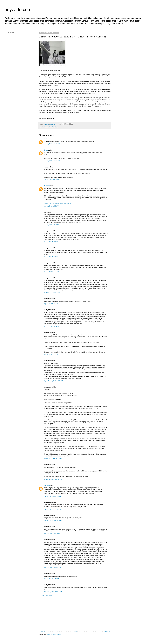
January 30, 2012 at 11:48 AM (53, 479)
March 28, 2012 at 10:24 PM (52, 567)
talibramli (47, 485)
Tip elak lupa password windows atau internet (57, 204)
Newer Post (43, 631)
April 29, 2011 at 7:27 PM (51, 180)
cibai (45, 139)
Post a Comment (46, 596)
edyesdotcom (18, 9)
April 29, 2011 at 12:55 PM (52, 161)
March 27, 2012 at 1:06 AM (52, 534)
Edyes (46, 150)
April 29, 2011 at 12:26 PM (52, 144)
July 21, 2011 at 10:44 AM (51, 326)
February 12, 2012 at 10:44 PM (53, 520)
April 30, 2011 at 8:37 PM (51, 225)
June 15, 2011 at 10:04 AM (52, 292)
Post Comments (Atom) (54, 635)
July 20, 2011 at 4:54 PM (51, 304)
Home (75, 631)
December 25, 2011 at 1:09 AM (53, 458)
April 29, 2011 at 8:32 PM (51, 206)
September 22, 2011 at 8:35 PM (53, 381)
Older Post (107, 631)
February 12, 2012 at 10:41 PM (53, 509)
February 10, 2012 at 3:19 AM (53, 496)
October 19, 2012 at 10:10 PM (53, 592)
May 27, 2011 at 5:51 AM (51, 272)
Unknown (47, 186)
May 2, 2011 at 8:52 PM (51, 257)
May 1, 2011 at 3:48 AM (51, 242)
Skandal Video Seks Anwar (51, 127)
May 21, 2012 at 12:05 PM (52, 579)
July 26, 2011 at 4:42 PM (51, 355)
